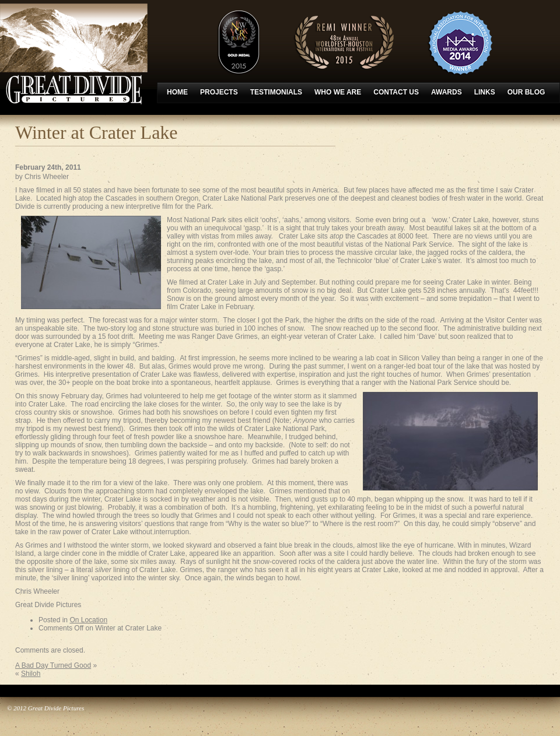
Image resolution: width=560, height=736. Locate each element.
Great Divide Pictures (74, 54)
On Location (88, 620)
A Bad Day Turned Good (53, 665)
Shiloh (31, 674)
